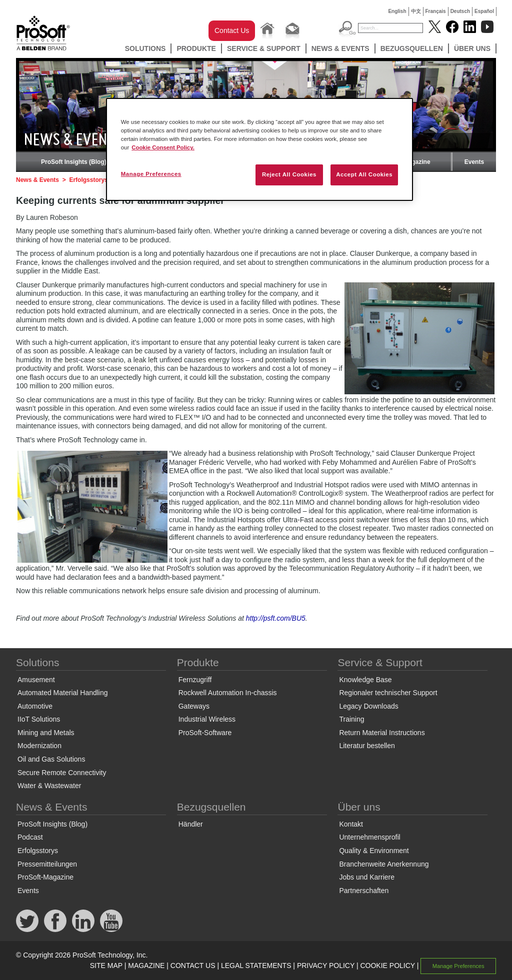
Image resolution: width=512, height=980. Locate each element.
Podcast (30, 837)
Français (436, 11)
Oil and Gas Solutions (51, 759)
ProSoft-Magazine (45, 877)
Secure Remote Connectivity (62, 773)
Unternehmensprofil (369, 837)
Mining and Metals (46, 733)
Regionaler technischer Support (388, 693)
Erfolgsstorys (88, 180)
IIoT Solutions (39, 719)
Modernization (39, 746)
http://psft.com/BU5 (276, 618)
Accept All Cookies (364, 174)
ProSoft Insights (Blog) (74, 162)
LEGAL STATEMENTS (256, 966)
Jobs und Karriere (367, 877)
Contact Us (232, 30)
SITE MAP (106, 966)
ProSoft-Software (205, 733)
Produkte (196, 48)
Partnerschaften (364, 891)
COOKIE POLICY (387, 966)
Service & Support (264, 48)
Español (484, 11)
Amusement (36, 680)
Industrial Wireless (207, 719)
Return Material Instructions (382, 733)
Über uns (472, 48)
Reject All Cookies (289, 174)
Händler (191, 824)
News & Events (340, 48)
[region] (259, 149)
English (397, 11)
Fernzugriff (195, 680)
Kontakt (351, 824)
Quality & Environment (374, 851)
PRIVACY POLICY (326, 966)
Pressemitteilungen (47, 864)
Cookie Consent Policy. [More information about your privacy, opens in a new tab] (163, 147)
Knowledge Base (365, 680)
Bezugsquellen (412, 48)
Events (474, 162)
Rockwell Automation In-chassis (228, 693)
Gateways (194, 706)
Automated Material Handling (63, 693)
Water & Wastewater (49, 786)
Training (351, 719)
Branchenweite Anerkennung (384, 864)
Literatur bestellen (367, 746)
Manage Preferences (458, 966)
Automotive (35, 706)
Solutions (145, 48)
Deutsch (460, 11)
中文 (416, 11)
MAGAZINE (146, 966)
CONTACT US (193, 966)
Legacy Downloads (368, 706)
